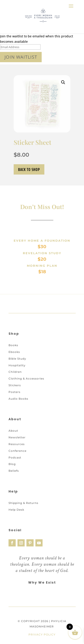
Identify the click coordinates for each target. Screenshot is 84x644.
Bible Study (17, 367)
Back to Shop (29, 169)
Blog (12, 473)
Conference (17, 459)
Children (15, 380)
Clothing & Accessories (26, 387)
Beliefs (14, 479)
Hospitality (17, 374)
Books (13, 354)
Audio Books (18, 407)
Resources (17, 453)
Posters (14, 400)
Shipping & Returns (23, 511)
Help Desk (16, 518)
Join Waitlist (21, 57)
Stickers (15, 394)
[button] (63, 82)
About (13, 439)
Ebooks (14, 360)
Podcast (15, 466)
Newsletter (17, 446)
